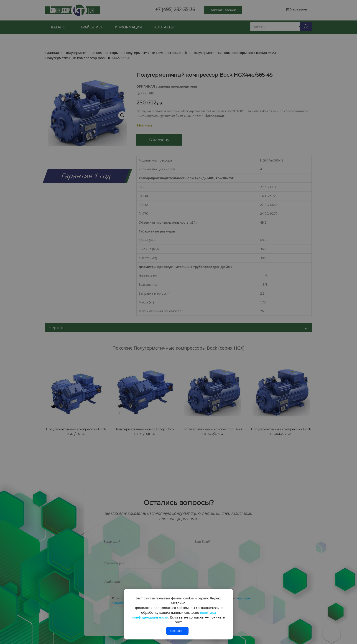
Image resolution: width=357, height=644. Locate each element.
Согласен (177, 631)
